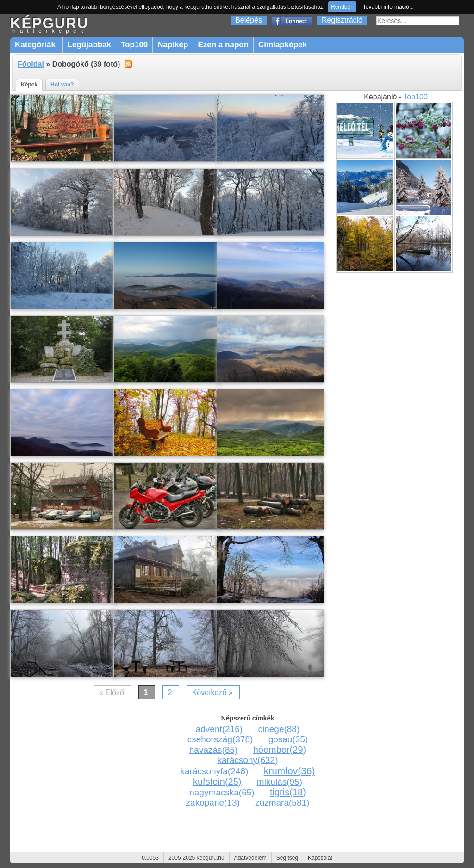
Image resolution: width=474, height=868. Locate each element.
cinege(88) (279, 729)
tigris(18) (288, 792)
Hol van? (62, 85)
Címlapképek (283, 45)
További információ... (388, 7)
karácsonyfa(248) (215, 771)
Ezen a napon (223, 45)
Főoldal (31, 64)
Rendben (342, 7)
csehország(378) (220, 739)
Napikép (173, 45)
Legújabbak (89, 45)
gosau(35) (288, 739)
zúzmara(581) (282, 803)
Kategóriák (36, 45)
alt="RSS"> (128, 63)
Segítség (287, 858)
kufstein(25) (217, 782)
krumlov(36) (290, 771)
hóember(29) (280, 750)
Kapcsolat (320, 858)
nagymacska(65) (222, 792)
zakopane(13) (213, 803)
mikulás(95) (280, 782)
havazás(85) (214, 750)
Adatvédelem (250, 858)
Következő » (212, 693)
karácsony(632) (248, 760)
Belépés (249, 20)
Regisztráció (342, 20)
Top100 (134, 45)
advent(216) (219, 729)
